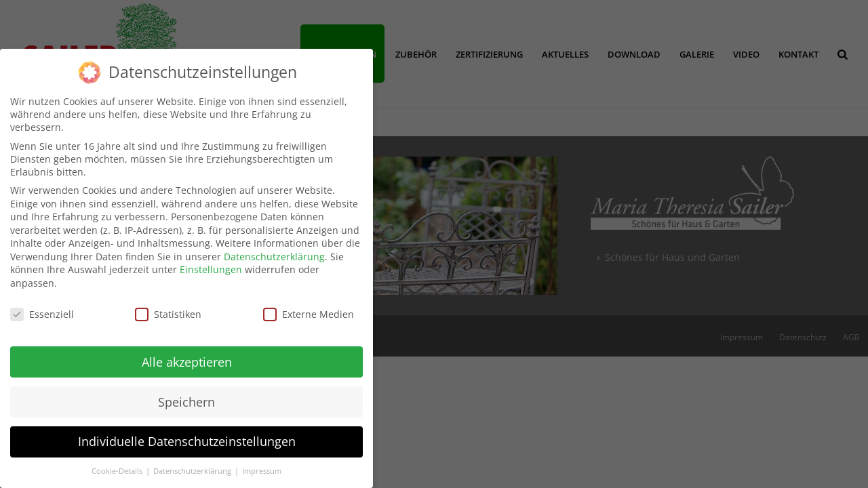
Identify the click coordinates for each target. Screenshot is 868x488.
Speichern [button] (186, 394)
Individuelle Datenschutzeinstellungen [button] (187, 434)
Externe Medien (309, 307)
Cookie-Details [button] (118, 464)
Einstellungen (211, 263)
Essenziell (42, 307)
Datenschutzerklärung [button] (193, 464)
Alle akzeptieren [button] (187, 354)
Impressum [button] (262, 464)
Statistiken (168, 307)
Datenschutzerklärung (274, 249)
